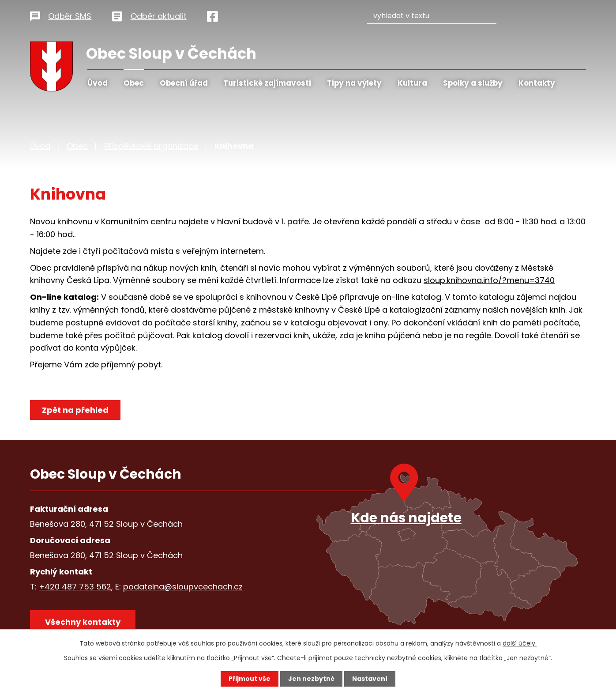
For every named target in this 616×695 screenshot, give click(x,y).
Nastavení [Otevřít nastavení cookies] (370, 679)
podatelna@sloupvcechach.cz (183, 587)
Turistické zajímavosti (267, 83)
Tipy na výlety (354, 83)
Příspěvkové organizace (151, 146)
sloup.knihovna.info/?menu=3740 (489, 280)
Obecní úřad (184, 83)
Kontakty (537, 83)
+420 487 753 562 (75, 587)
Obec (134, 83)
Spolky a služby (473, 83)
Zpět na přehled (75, 410)
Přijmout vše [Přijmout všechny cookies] (250, 679)
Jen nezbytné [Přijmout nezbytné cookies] (311, 679)
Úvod (98, 83)
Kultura (412, 83)
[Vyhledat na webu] (441, 15)
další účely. (520, 643)
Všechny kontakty (83, 622)
